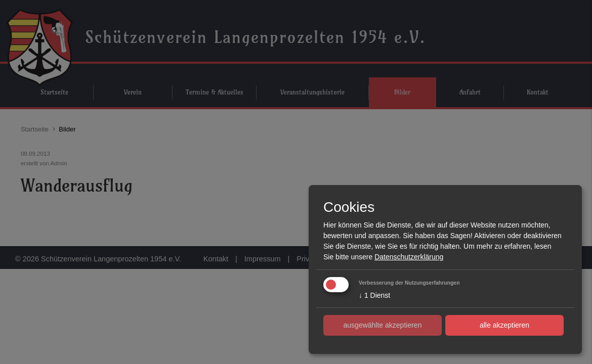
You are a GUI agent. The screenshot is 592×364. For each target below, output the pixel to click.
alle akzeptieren (504, 325)
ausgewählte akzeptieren (383, 325)
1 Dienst (374, 295)
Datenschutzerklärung (409, 257)
